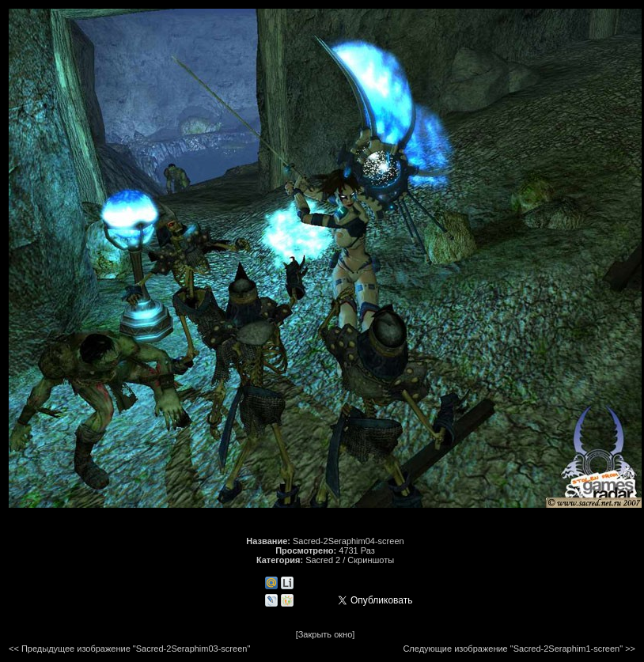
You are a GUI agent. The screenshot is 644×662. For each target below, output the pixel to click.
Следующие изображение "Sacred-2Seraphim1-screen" (513, 649)
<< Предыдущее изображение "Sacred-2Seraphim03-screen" (129, 649)
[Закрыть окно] (326, 634)
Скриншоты (371, 560)
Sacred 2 (323, 560)
